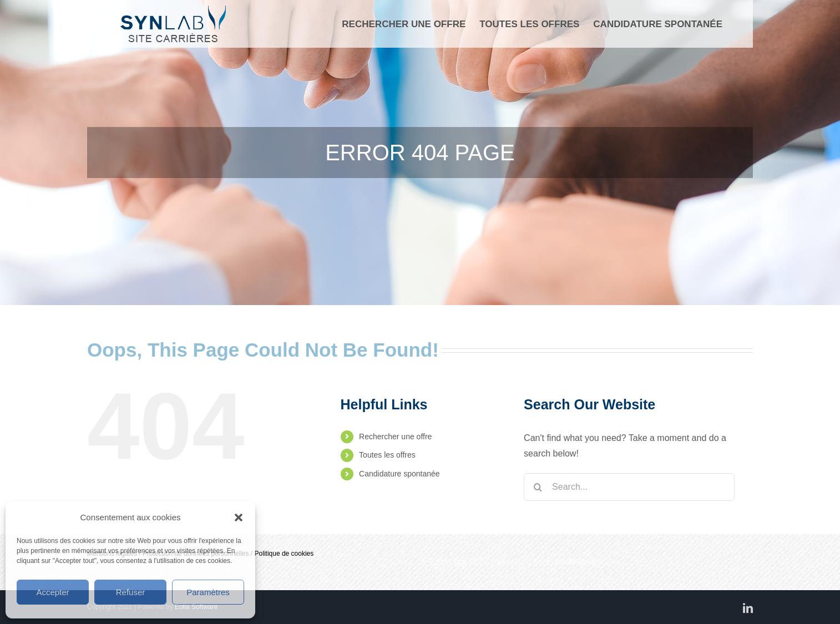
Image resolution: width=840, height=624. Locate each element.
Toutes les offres (387, 455)
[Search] (538, 487)
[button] (239, 518)
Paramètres (208, 592)
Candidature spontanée (399, 474)
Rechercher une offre (395, 437)
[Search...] (629, 487)
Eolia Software (575, 562)
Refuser (131, 592)
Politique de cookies (284, 554)
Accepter (52, 592)
